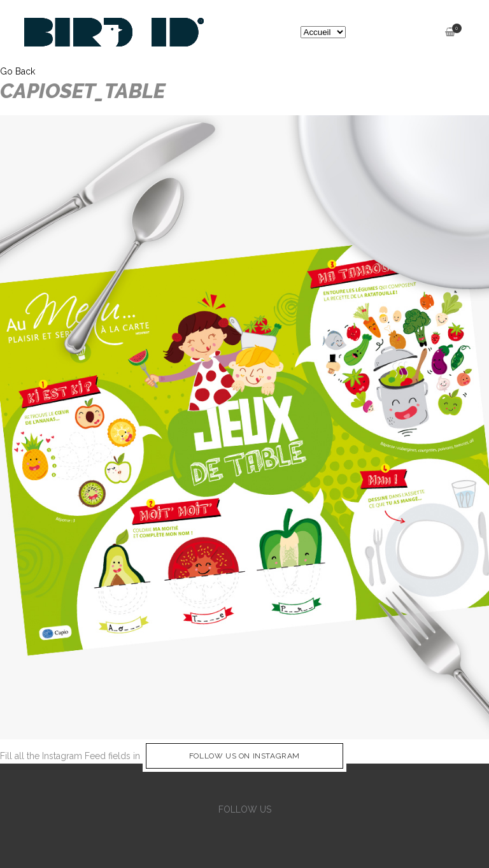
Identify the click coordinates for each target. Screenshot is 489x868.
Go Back (18, 71)
